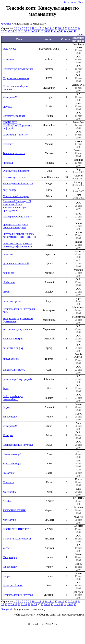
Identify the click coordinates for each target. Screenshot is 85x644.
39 (49, 31)
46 (72, 31)
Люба (79, 264)
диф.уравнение (11, 359)
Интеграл (8, 435)
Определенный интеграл (17, 171)
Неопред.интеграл (13, 339)
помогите (8, 254)
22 (73, 28)
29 (16, 31)
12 (40, 28)
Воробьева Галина (79, 49)
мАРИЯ (79, 529)
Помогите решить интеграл (18, 69)
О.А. (79, 60)
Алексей (79, 177)
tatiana (79, 226)
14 (46, 28)
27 (9, 31)
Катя (79, 492)
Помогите (8, 482)
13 (43, 28)
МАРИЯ (79, 520)
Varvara (79, 144)
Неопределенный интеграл (18, 183)
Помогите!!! (10, 144)
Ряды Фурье (10, 49)
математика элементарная (17, 539)
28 (12, 31)
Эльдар (79, 184)
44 (65, 31)
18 (59, 28)
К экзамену (9, 177)
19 (63, 28)
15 (49, 28)
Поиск (80, 34)
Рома (79, 454)
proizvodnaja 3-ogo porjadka (18, 379)
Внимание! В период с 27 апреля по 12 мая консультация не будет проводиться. (17, 206)
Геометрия (9, 473)
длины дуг (9, 273)
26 (6, 31)
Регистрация (70, 2)
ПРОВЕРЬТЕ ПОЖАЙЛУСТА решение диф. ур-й (17, 125)
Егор (79, 217)
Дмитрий (79, 595)
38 (45, 31)
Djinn (79, 196)
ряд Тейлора (10, 190)
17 (56, 28)
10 (33, 28)
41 (55, 31)
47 (75, 31)
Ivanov (79, 407)
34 (32, 31)
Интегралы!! (10, 426)
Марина (79, 510)
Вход (81, 2)
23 (76, 28)
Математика (10, 492)
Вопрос (7, 576)
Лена (79, 473)
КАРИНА (79, 501)
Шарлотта (79, 254)
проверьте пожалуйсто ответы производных (15, 226)
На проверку (10, 417)
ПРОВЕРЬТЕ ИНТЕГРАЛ (17, 529)
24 (79, 28)
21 (69, 28)
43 (62, 31)
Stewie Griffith (79, 359)
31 (22, 31)
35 (36, 31)
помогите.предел (12, 301)
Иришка (79, 163)
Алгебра (7, 501)
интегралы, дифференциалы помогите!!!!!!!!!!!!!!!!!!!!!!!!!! (19, 235)
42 (59, 31)
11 (36, 28)
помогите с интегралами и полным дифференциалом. (18, 245)
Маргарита (79, 310)
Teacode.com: (22, 8)
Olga (79, 171)
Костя (79, 482)
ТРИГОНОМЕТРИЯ (14, 510)
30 (19, 31)
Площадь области (13, 585)
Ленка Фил (79, 88)
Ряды (6, 388)
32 (26, 31)
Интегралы (9, 60)
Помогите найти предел (16, 196)
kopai (79, 301)
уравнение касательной (16, 263)
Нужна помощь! (12, 454)
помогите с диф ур (13, 348)
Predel (6, 292)
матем (6, 548)
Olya (79, 135)
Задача (6, 407)
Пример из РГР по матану (17, 217)
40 (52, 31)
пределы (7, 106)
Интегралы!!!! (11, 97)
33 (29, 31)
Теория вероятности (14, 153)
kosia (79, 107)
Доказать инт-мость (14, 370)
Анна (79, 426)
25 (3, 31)
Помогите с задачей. (14, 116)
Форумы (6, 24)
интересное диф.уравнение (18, 329)
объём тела (9, 282)
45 (68, 31)
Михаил (79, 273)
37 (42, 31)
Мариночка (79, 320)
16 (53, 28)
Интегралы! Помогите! (16, 135)
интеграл (8, 163)
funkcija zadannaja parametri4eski (13, 398)
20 (66, 28)
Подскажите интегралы (16, 78)
